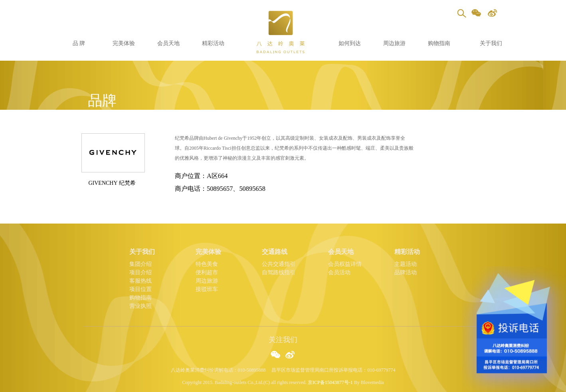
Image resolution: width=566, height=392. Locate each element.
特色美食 (207, 264)
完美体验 (124, 43)
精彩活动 (213, 43)
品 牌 (79, 43)
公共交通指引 (279, 264)
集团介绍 (141, 264)
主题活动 (406, 264)
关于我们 (491, 43)
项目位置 (141, 289)
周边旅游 (394, 43)
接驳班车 (207, 289)
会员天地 (168, 43)
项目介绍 (141, 272)
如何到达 (350, 43)
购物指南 (439, 43)
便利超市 (207, 272)
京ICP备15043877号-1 (330, 382)
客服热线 (141, 281)
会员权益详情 (345, 264)
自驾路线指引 (279, 272)
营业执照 (141, 306)
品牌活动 (406, 272)
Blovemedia (372, 382)
